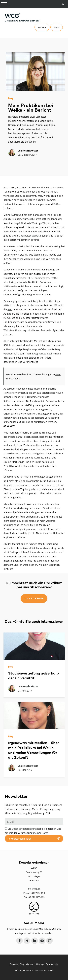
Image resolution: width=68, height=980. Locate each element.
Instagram (50, 941)
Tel (63, 4)
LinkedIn (35, 941)
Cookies (14, 964)
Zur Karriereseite (34, 598)
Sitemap (40, 964)
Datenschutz (52, 964)
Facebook (19, 941)
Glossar (30, 964)
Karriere (42, 27)
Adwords (22, 282)
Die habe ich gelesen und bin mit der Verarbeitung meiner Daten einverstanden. (33, 833)
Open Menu (4, 4)
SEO (30, 278)
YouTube (42, 941)
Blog (22, 964)
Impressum (41, 970)
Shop (57, 27)
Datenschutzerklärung (24, 829)
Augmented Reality (44, 354)
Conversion (46, 282)
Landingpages (41, 278)
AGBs (51, 970)
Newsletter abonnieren (19, 839)
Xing (27, 941)
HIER (58, 374)
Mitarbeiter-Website (30, 236)
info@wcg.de (34, 889)
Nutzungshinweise (24, 970)
